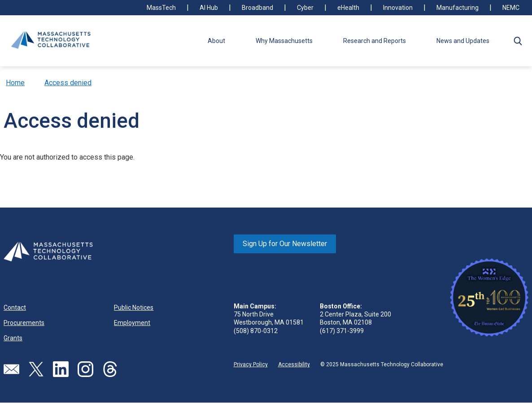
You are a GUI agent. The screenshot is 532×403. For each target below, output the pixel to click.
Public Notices (134, 308)
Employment (132, 323)
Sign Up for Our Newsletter (285, 244)
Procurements (24, 323)
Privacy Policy (251, 364)
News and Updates (463, 41)
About (216, 41)
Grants (13, 338)
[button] (518, 41)
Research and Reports (375, 41)
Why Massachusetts (284, 41)
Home (15, 83)
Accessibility (294, 364)
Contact (15, 308)
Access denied (68, 83)
